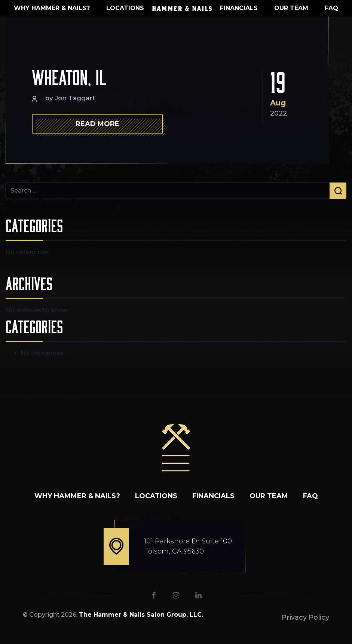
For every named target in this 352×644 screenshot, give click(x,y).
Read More (97, 124)
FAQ (331, 8)
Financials (239, 8)
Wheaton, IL (69, 77)
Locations (125, 8)
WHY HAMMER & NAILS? (52, 8)
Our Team (291, 8)
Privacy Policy (305, 617)
